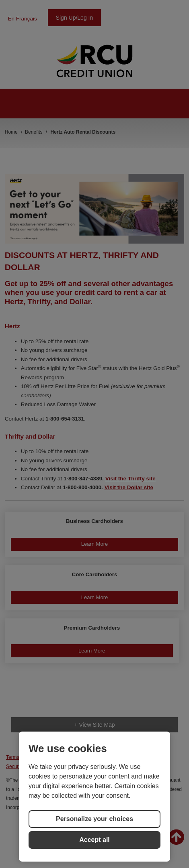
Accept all (94, 840)
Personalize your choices (94, 819)
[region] (94, 797)
